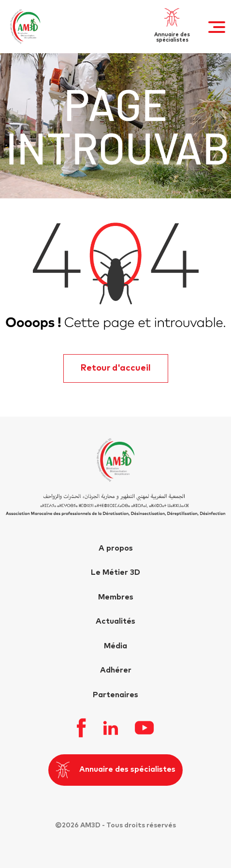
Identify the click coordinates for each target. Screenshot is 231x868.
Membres (116, 597)
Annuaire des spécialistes (115, 770)
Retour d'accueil (116, 368)
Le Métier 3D (115, 572)
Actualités (115, 621)
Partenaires (115, 695)
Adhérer (116, 670)
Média (115, 646)
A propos (116, 548)
